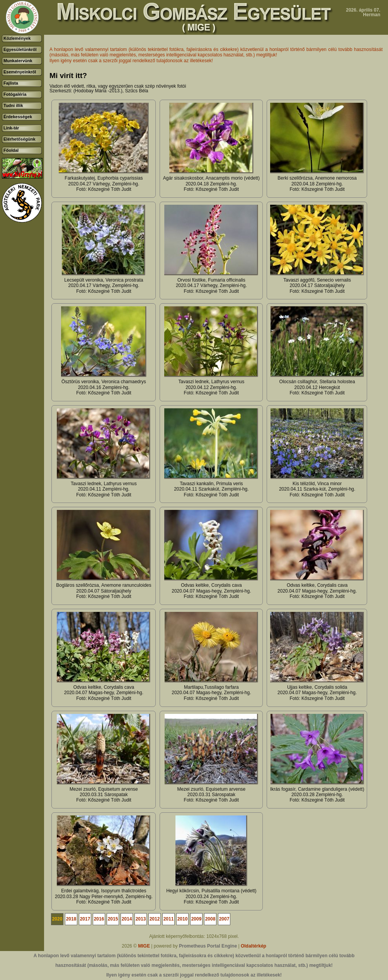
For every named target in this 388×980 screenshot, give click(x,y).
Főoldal (11, 150)
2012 (155, 919)
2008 (210, 919)
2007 (224, 919)
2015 (113, 919)
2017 (85, 919)
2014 (127, 919)
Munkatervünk (18, 61)
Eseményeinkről (20, 72)
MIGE (144, 946)
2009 (197, 919)
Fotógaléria (15, 94)
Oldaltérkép (254, 946)
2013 (141, 919)
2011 (169, 919)
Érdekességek (18, 117)
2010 (183, 919)
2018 (71, 919)
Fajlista (11, 83)
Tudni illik (13, 105)
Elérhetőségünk (20, 139)
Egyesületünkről (20, 49)
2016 (99, 919)
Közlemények (17, 38)
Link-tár (11, 128)
